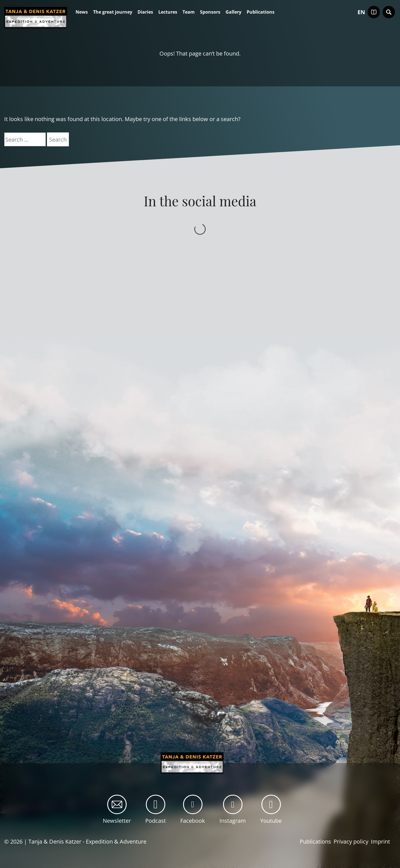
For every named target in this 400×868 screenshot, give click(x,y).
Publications (261, 12)
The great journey (113, 12)
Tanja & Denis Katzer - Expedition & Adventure (87, 841)
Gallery (233, 12)
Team (189, 12)
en (361, 12)
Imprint (380, 841)
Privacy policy (351, 841)
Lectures (168, 12)
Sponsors (210, 12)
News (82, 12)
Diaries (145, 12)
